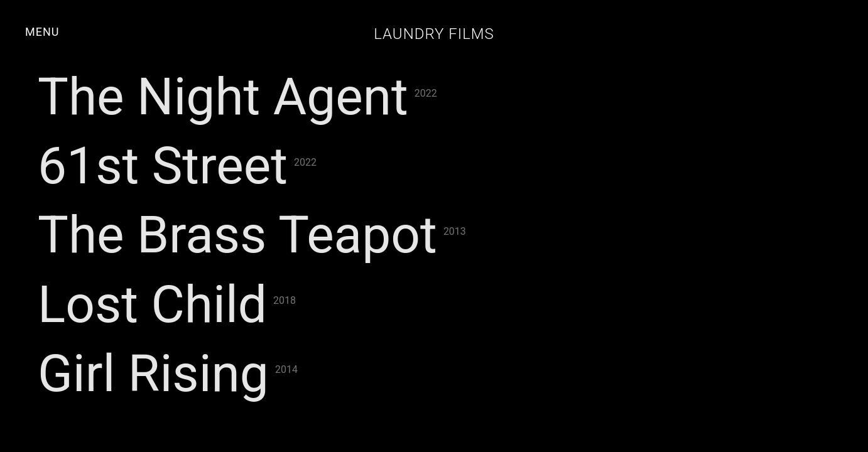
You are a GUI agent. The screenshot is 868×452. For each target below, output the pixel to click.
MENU (42, 32)
